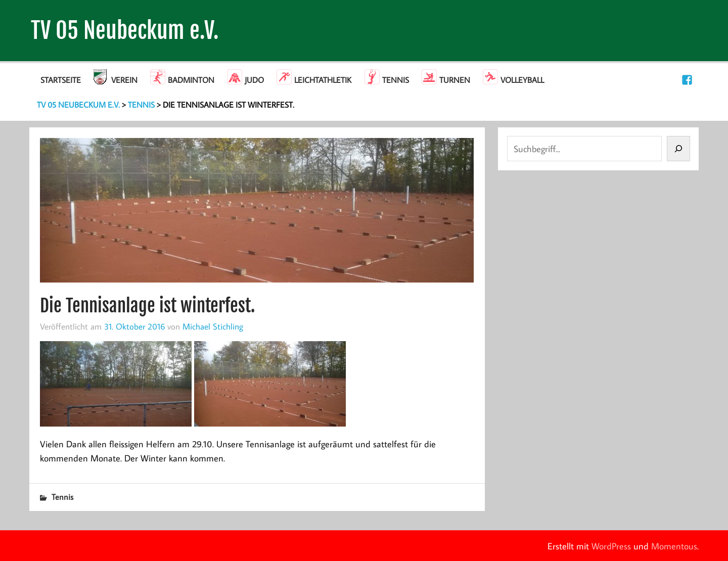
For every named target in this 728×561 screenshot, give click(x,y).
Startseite (61, 80)
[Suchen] (678, 149)
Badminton (191, 80)
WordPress (611, 546)
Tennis (396, 80)
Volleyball (522, 80)
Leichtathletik (323, 80)
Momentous (674, 546)
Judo (254, 80)
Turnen (455, 80)
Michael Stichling (213, 326)
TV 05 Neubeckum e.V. (125, 31)
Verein (124, 80)
